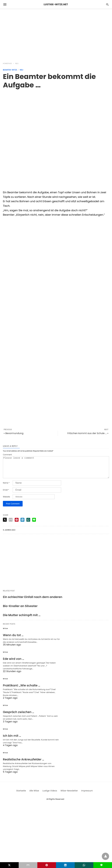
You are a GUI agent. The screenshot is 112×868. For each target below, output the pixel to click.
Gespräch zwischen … (19, 717)
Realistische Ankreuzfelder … (23, 764)
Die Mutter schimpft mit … (22, 620)
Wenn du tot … (13, 640)
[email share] (11, 524)
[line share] (34, 524)
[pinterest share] (17, 524)
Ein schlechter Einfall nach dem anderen (33, 602)
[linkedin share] (22, 524)
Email (6, 495)
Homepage (7, 64)
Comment (7, 455)
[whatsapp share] (28, 524)
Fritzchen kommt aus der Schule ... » (88, 433)
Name (6, 488)
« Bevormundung (14, 433)
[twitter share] (5, 524)
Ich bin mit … (12, 740)
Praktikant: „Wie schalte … (22, 690)
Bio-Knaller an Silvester (20, 611)
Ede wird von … (13, 663)
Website (6, 501)
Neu (17, 64)
